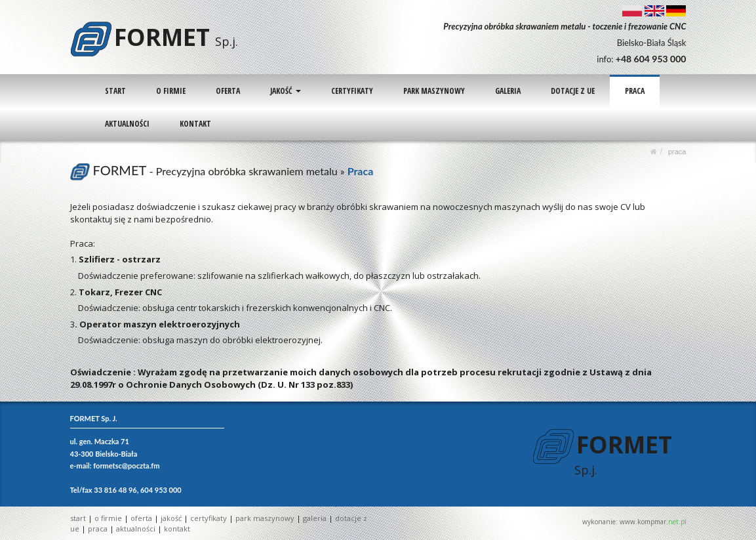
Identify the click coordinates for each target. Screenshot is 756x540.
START (115, 91)
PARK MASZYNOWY (433, 91)
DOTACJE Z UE (571, 91)
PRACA (633, 91)
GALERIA (506, 91)
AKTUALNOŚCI (127, 124)
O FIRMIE (170, 91)
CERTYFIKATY (351, 91)
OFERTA (227, 91)
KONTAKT (195, 124)
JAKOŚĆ (284, 91)
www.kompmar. (653, 522)
